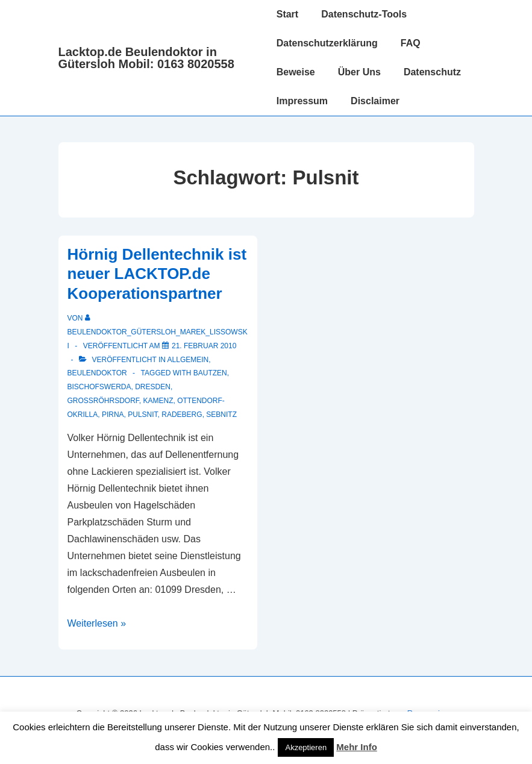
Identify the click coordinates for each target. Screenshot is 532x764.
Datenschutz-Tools (364, 14)
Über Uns (359, 72)
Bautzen (210, 373)
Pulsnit (142, 415)
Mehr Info (357, 747)
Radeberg (182, 415)
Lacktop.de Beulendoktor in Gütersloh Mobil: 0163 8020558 (146, 58)
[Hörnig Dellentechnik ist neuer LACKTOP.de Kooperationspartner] (204, 346)
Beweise (296, 72)
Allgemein (188, 360)
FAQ (411, 43)
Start (287, 14)
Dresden (153, 387)
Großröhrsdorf (103, 401)
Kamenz (158, 401)
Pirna (113, 415)
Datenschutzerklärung (327, 43)
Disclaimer (375, 101)
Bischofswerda (99, 387)
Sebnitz (221, 415)
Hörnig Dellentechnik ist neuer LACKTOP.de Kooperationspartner (157, 274)
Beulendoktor (97, 373)
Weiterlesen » (97, 623)
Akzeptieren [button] (306, 747)
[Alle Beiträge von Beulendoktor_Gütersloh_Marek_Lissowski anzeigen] (158, 332)
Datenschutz (432, 72)
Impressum (302, 101)
